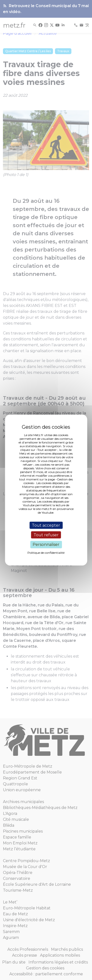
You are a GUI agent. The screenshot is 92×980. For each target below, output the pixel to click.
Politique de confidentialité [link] (46, 552)
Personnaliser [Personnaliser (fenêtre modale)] (46, 545)
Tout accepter (46, 525)
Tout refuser (46, 535)
